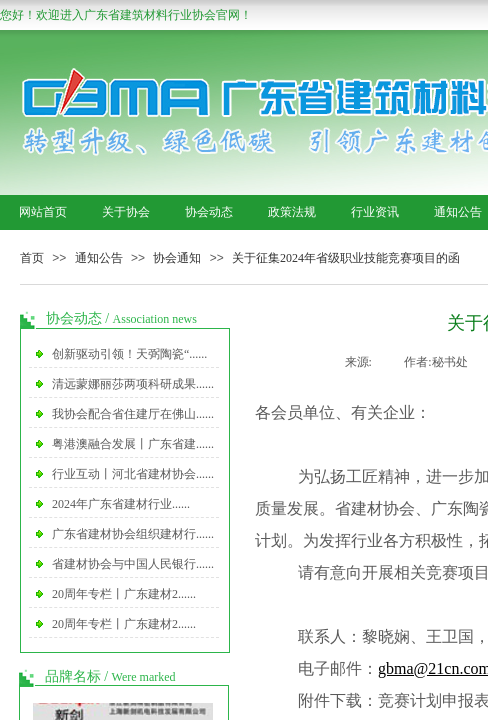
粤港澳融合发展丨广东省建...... (133, 444)
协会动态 (209, 212)
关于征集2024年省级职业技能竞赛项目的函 (346, 258)
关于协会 (126, 212)
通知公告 (99, 258)
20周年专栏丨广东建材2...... (124, 594)
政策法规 (292, 212)
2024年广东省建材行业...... (121, 504)
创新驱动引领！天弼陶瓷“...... (129, 354)
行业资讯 (375, 212)
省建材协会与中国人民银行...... (133, 564)
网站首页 (43, 212)
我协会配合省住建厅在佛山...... (133, 414)
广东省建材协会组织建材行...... (133, 534)
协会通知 (177, 258)
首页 (32, 258)
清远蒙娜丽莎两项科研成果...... (133, 384)
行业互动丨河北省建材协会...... (133, 474)
